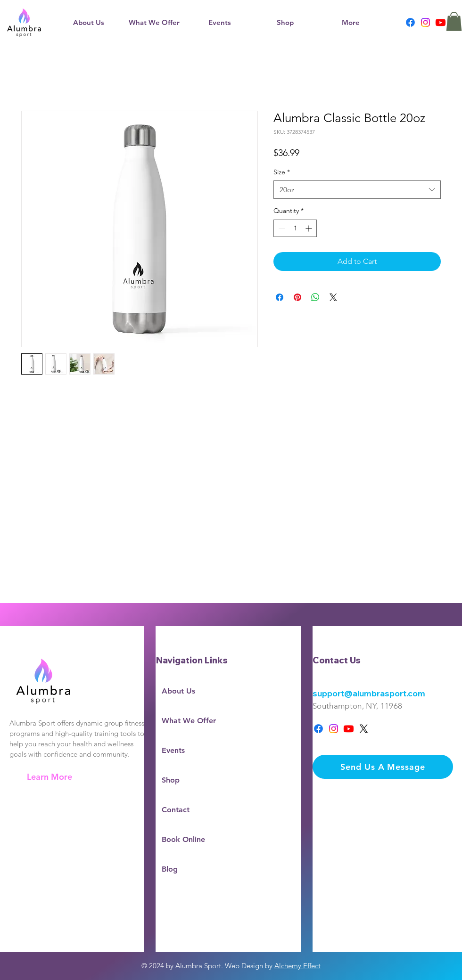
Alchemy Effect (297, 966)
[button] (154, 22)
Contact (176, 810)
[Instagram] (425, 22)
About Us (178, 691)
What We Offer (189, 721)
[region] (77, 719)
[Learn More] (50, 777)
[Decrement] (281, 228)
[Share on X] (333, 297)
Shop (171, 780)
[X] (364, 729)
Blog (170, 869)
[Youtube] (441, 22)
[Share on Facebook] (280, 297)
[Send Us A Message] (383, 767)
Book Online (183, 839)
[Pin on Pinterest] (297, 297)
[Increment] (309, 228)
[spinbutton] (295, 228)
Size (282, 172)
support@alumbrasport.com (369, 693)
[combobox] (357, 190)
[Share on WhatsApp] (315, 297)
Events (173, 750)
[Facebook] (410, 22)
